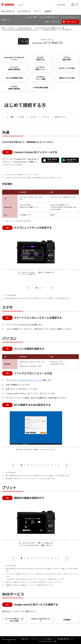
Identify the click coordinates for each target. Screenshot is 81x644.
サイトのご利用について (48, 639)
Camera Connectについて (40, 620)
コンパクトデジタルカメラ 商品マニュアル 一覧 (50, 28)
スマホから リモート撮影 (40, 78)
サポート (11, 28)
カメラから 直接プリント (40, 68)
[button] (8, 11)
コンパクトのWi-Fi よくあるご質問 (14, 620)
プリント (46, 117)
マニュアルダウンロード (24, 28)
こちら (13, 611)
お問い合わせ (25, 639)
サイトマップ (35, 639)
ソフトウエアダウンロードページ (28, 380)
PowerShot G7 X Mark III (50, 30)
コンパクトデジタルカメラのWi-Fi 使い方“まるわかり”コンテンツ (20, 30)
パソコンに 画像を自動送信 (14, 68)
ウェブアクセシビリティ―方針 (48, 641)
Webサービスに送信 (67, 68)
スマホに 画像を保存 (67, 58)
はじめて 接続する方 (40, 58)
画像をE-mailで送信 (67, 78)
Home (3, 28)
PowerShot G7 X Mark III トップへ (14, 58)
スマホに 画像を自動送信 (14, 88)
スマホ (22, 117)
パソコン (33, 117)
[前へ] (29, 288)
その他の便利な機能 (40, 87)
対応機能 (67, 620)
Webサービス (60, 117)
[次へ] (51, 288)
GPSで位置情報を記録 (14, 78)
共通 (12, 117)
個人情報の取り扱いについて (66, 639)
